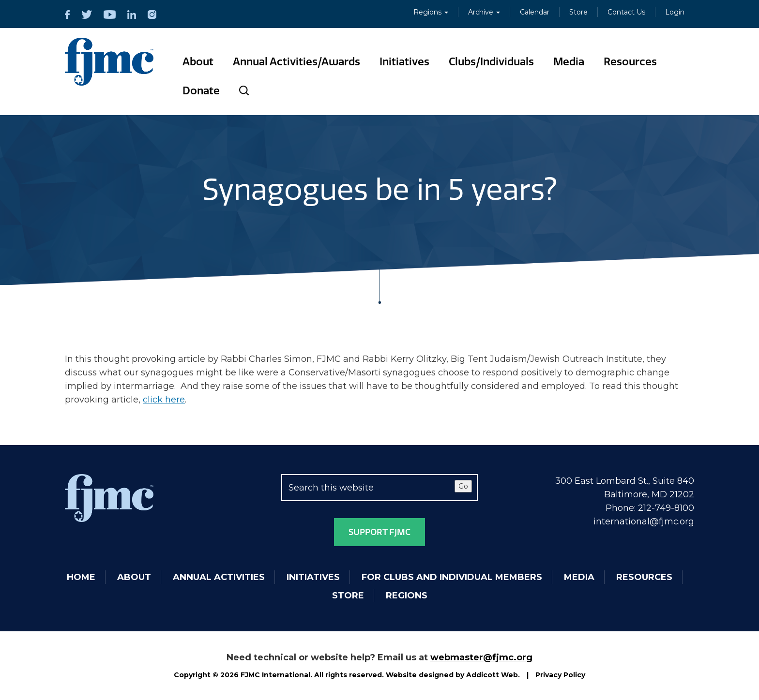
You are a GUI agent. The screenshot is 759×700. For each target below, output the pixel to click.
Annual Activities (219, 577)
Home (81, 577)
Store (578, 12)
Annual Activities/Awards (296, 62)
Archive (484, 12)
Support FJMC (379, 532)
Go (463, 486)
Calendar (535, 12)
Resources (630, 62)
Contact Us (626, 12)
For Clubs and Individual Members (452, 577)
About (198, 62)
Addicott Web (492, 675)
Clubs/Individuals (491, 62)
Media (569, 62)
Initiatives (404, 62)
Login (675, 12)
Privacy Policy (560, 675)
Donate (201, 91)
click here (164, 400)
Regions (431, 12)
